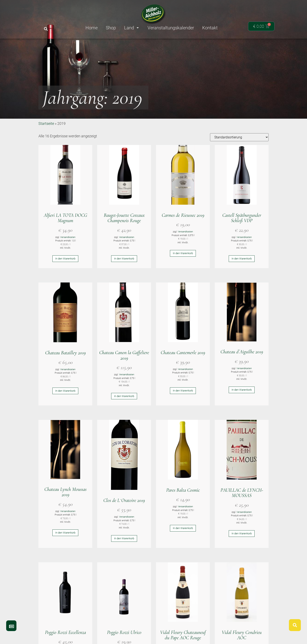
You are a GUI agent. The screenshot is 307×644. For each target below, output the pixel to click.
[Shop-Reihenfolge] (239, 152)
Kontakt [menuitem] (210, 28)
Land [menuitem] (132, 28)
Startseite (46, 138)
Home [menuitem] (92, 28)
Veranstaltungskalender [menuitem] (171, 28)
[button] (46, 29)
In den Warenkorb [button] (65, 274)
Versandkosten (68, 252)
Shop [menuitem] (111, 28)
